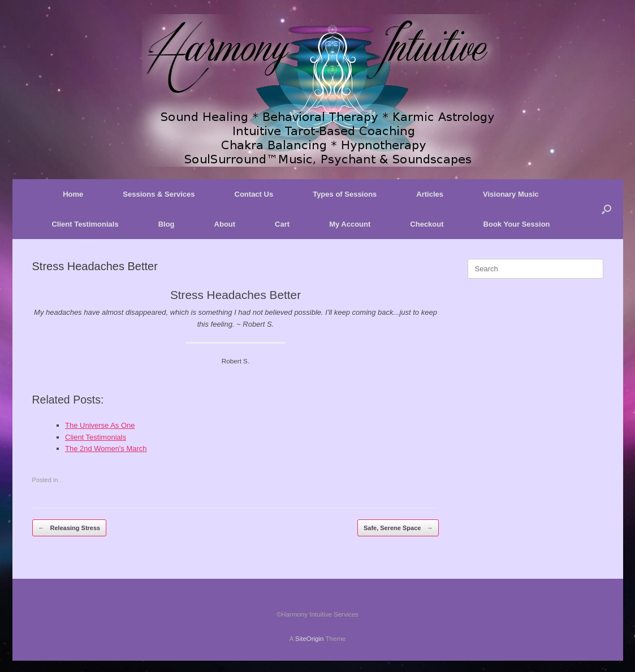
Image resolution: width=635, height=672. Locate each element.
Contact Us (254, 194)
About (225, 224)
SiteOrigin (310, 639)
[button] (606, 209)
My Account (350, 224)
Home (73, 194)
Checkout (427, 224)
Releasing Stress (70, 528)
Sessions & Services (159, 194)
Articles (430, 194)
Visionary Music (511, 194)
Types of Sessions (345, 194)
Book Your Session (517, 224)
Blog (167, 224)
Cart (282, 224)
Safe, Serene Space (398, 528)
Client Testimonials (85, 224)
